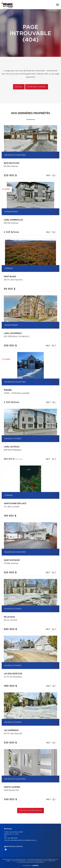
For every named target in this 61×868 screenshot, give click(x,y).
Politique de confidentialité (37, 861)
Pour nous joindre (37, 87)
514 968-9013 (13, 838)
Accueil (19, 87)
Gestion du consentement (35, 862)
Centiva (35, 865)
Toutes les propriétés (30, 811)
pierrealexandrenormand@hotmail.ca (23, 840)
